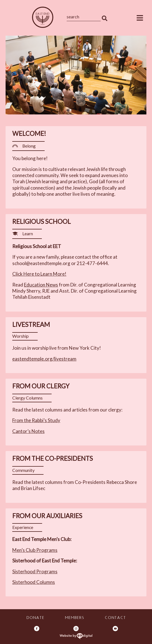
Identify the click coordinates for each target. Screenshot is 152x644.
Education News (41, 285)
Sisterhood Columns (34, 582)
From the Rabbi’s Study (36, 420)
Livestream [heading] (31, 325)
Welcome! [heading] (29, 134)
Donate (35, 618)
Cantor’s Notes (28, 431)
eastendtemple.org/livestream (44, 359)
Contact (115, 618)
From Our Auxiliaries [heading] (47, 516)
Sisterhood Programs (35, 571)
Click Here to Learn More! (39, 274)
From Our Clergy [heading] (41, 386)
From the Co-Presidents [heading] (53, 458)
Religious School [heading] (42, 221)
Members (74, 618)
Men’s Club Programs (35, 550)
